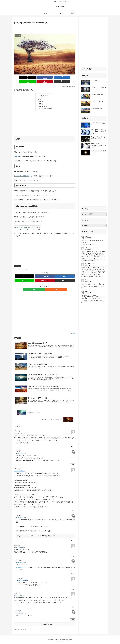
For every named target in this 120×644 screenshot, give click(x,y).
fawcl (42, 100)
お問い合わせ (70, 639)
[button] (71, 77)
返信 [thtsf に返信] (73, 464)
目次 (43, 92)
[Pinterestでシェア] (60, 77)
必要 (40, 95)
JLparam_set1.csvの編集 (45, 105)
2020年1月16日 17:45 (21, 517)
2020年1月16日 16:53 (20, 471)
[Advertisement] (45, 29)
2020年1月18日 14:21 (21, 613)
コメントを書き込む (45, 624)
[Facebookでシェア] (29, 77)
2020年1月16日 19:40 (21, 562)
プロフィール (50, 639)
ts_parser (43, 98)
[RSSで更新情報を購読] (47, 286)
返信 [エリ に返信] (73, 447)
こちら (16, 192)
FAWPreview (44, 102)
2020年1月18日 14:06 (20, 595)
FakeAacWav (18, 266)
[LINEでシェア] (50, 77)
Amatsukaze (20, 567)
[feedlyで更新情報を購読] (43, 286)
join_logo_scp (26, 266)
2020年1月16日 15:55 (20, 433)
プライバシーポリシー (60, 639)
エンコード (18, 263)
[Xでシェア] (19, 77)
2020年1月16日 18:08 (20, 547)
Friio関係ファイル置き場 (22, 172)
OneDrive (17, 153)
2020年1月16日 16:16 (21, 453)
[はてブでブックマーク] (40, 77)
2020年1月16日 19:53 (23, 580)
